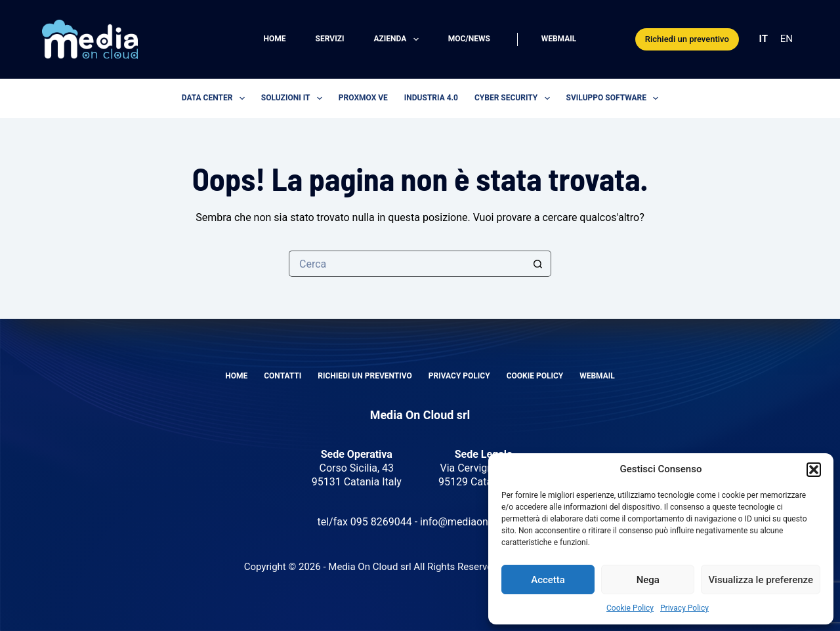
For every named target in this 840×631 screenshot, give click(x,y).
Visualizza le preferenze (761, 580)
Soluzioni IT (294, 98)
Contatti (283, 376)
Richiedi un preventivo (687, 39)
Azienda (398, 39)
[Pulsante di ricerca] (538, 264)
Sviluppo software (615, 98)
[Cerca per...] (407, 264)
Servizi (330, 39)
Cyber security (515, 98)
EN (787, 39)
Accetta (548, 580)
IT (764, 39)
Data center (216, 98)
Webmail (559, 39)
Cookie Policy (630, 608)
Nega (648, 580)
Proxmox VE (363, 98)
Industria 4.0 (431, 98)
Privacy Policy (684, 608)
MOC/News (469, 39)
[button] (814, 470)
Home (275, 39)
